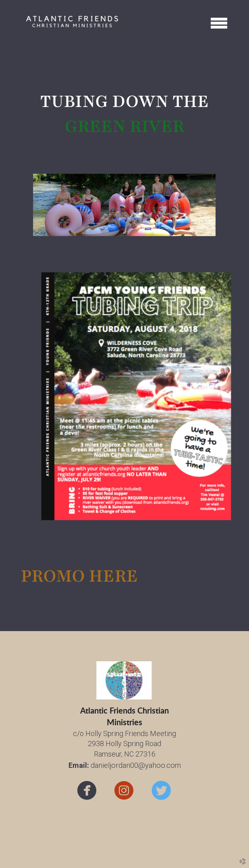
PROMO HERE (79, 576)
